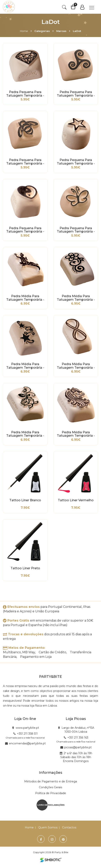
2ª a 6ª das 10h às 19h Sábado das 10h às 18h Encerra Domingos (76, 757)
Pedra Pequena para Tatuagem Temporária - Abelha (25, 162)
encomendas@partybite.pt (27, 743)
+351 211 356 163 (78, 738)
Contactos (69, 827)
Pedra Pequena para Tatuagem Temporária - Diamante (25, 94)
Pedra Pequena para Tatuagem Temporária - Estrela (76, 162)
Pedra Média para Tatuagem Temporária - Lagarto (25, 298)
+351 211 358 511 (27, 734)
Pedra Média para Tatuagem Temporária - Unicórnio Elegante (76, 434)
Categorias (42, 31)
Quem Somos (48, 827)
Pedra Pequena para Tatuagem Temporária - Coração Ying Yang (25, 230)
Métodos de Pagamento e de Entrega (51, 781)
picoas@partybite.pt (78, 747)
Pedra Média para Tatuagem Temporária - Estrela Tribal (25, 366)
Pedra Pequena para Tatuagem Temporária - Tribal (76, 94)
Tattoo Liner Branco (25, 500)
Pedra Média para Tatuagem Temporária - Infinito (76, 366)
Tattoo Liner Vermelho (76, 500)
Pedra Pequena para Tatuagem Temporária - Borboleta (76, 230)
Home (24, 31)
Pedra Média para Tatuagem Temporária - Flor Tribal (76, 298)
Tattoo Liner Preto (25, 568)
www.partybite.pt (27, 728)
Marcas (61, 31)
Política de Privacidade (51, 793)
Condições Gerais (50, 787)
